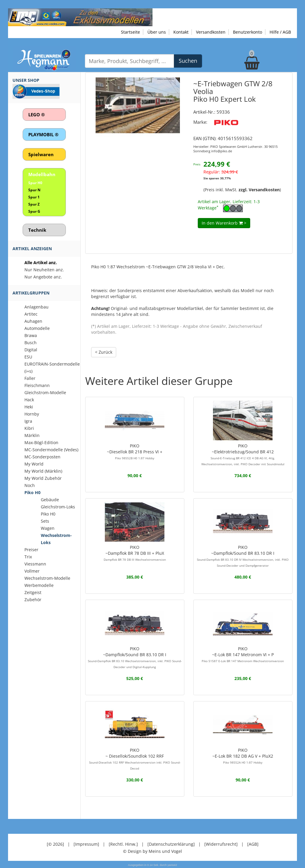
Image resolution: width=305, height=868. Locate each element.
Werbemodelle (39, 585)
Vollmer (32, 571)
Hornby (32, 414)
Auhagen (33, 321)
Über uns (157, 32)
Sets (45, 521)
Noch (30, 485)
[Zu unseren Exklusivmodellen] (80, 17)
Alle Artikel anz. (41, 263)
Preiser (31, 550)
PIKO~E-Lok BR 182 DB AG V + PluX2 (243, 756)
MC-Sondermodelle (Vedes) (51, 450)
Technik (37, 230)
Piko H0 (32, 492)
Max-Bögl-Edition (41, 442)
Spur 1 (34, 197)
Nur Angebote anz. (43, 277)
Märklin (32, 435)
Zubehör (33, 600)
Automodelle (37, 328)
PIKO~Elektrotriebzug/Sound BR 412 (243, 455)
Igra (28, 421)
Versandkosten (211, 32)
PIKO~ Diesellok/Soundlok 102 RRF (135, 759)
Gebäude (50, 500)
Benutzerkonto (248, 32)
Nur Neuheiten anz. (44, 270)
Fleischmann (37, 385)
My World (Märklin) (43, 471)
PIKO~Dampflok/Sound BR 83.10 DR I (243, 556)
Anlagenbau (36, 307)
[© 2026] (55, 844)
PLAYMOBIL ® (43, 134)
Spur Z (34, 204)
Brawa (31, 335)
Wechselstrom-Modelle (47, 578)
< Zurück (104, 352)
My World (34, 464)
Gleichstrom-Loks (58, 507)
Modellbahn (42, 174)
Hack (29, 400)
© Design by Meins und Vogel (152, 851)
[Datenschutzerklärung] (171, 844)
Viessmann (35, 564)
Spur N (34, 190)
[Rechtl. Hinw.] (123, 844)
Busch (31, 343)
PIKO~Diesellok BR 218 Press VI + (135, 452)
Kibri (29, 428)
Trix (28, 557)
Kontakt (181, 32)
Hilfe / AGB (280, 32)
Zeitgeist (33, 592)
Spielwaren (41, 154)
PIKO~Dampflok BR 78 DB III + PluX (135, 553)
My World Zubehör (43, 478)
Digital (31, 350)
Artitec (31, 314)
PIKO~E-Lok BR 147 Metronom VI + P (243, 654)
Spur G (34, 211)
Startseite (130, 32)
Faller (30, 378)
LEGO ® (36, 115)
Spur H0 (35, 183)
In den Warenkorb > (224, 223)
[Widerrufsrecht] (221, 844)
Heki (29, 407)
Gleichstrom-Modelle (45, 393)
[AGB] (253, 844)
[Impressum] (86, 844)
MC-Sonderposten (42, 457)
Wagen (48, 528)
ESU (28, 357)
